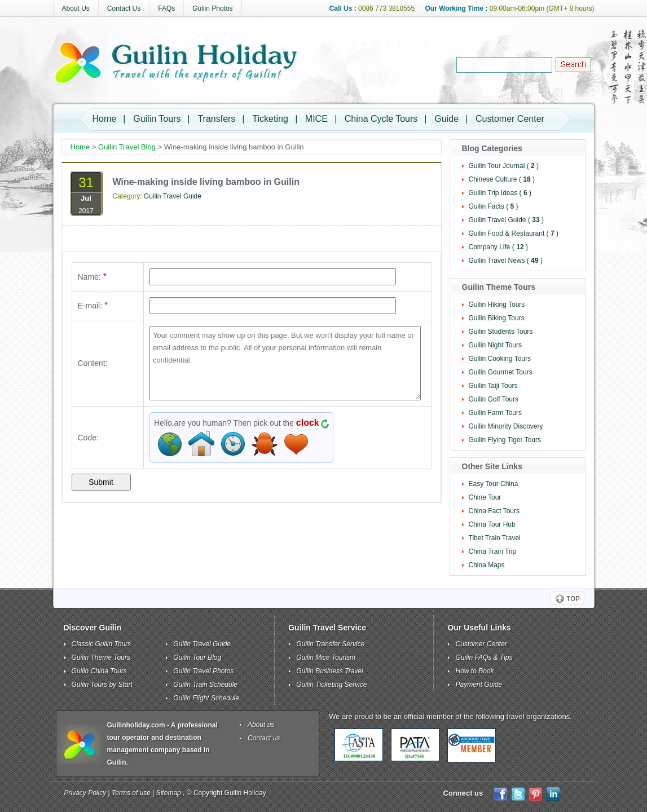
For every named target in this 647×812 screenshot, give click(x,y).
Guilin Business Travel (330, 671)
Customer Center (510, 119)
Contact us (264, 738)
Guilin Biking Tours (497, 318)
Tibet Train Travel (495, 538)
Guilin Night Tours (496, 345)
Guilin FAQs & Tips (484, 657)
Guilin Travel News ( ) (506, 261)
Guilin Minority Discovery (506, 426)
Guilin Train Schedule (205, 685)
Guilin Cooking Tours (500, 359)
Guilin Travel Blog (127, 147)
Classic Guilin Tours (102, 644)
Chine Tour (485, 497)
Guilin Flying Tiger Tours (505, 440)
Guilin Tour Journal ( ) (504, 166)
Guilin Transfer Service (330, 644)
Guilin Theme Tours (101, 657)
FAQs (166, 8)
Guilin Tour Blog (197, 657)
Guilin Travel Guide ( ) (506, 220)
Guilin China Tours (99, 671)
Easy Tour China (494, 484)
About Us (76, 8)
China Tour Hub (492, 524)
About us (261, 725)
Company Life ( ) (498, 247)
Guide (446, 119)
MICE (316, 119)
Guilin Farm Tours (495, 413)
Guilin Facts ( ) (494, 206)
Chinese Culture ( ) (502, 179)
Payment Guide (479, 685)
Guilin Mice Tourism (326, 657)
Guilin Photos (212, 8)
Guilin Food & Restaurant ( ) (514, 233)
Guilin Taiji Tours (493, 386)
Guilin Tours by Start (102, 685)
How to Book (474, 671)
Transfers (216, 119)
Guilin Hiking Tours (497, 304)
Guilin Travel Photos (203, 671)
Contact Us (124, 8)
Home (105, 119)
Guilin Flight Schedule (206, 698)
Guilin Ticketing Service (331, 685)
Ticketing (270, 119)
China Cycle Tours (381, 119)
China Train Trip (493, 551)
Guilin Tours (157, 119)
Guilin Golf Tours (494, 399)
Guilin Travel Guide (173, 196)
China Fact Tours (494, 511)
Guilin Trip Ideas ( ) (500, 193)
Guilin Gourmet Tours (501, 372)
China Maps (487, 565)
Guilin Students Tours (501, 332)
